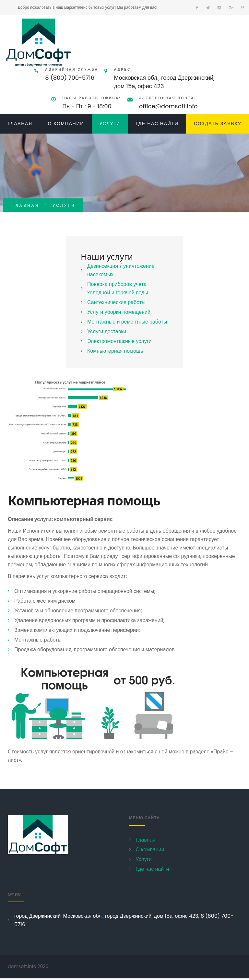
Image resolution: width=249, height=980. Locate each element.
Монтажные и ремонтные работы (127, 322)
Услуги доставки (107, 331)
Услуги (110, 124)
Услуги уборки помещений (119, 312)
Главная (20, 124)
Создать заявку (218, 124)
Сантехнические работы (116, 302)
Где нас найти (157, 124)
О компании (66, 124)
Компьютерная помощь (115, 351)
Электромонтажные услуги (119, 341)
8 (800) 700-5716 (70, 78)
